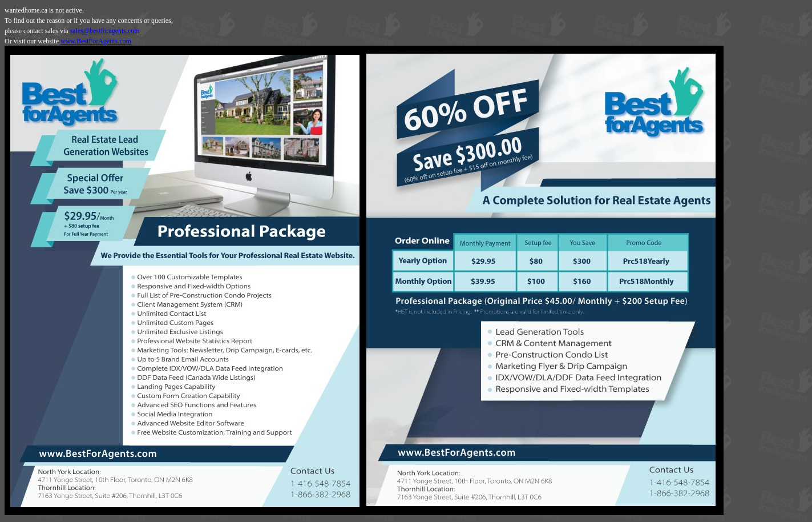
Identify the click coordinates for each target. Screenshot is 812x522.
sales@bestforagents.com (105, 31)
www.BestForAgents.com (96, 41)
